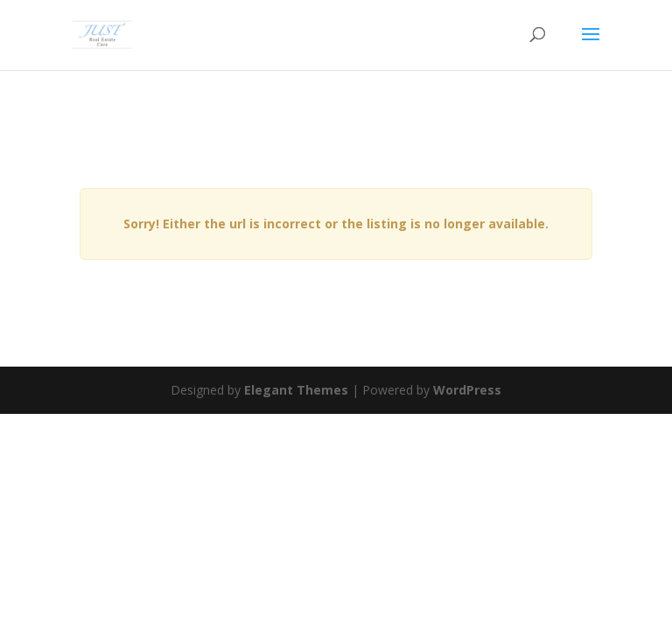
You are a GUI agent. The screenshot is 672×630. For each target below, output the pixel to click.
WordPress (467, 390)
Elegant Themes (296, 390)
